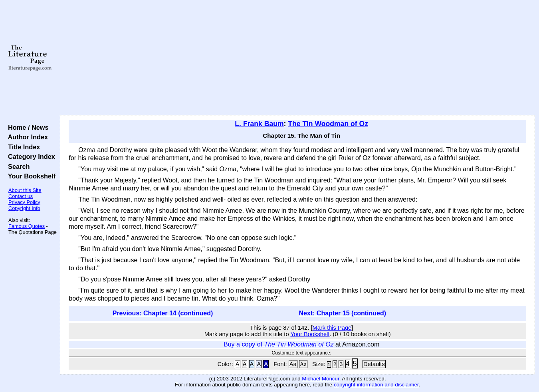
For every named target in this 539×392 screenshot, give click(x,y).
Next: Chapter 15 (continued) (342, 313)
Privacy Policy (24, 202)
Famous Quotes (27, 226)
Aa (293, 364)
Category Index (30, 156)
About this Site (25, 190)
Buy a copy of (279, 344)
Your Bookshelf (30, 176)
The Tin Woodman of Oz (328, 124)
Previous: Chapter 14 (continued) (163, 313)
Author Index (26, 137)
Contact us (21, 196)
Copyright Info (24, 208)
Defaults (374, 364)
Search (17, 166)
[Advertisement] (298, 58)
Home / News (27, 127)
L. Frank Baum (259, 124)
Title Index (22, 147)
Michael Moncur (320, 379)
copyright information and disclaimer (376, 385)
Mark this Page (332, 328)
